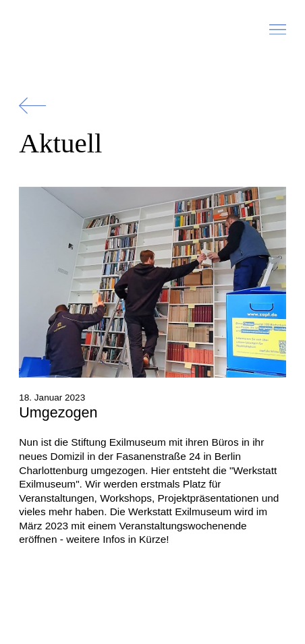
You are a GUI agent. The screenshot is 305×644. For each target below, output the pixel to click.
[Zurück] (32, 106)
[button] (278, 33)
